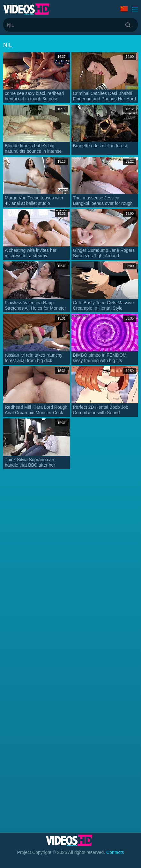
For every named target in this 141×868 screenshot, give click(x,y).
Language (124, 9)
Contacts (115, 852)
